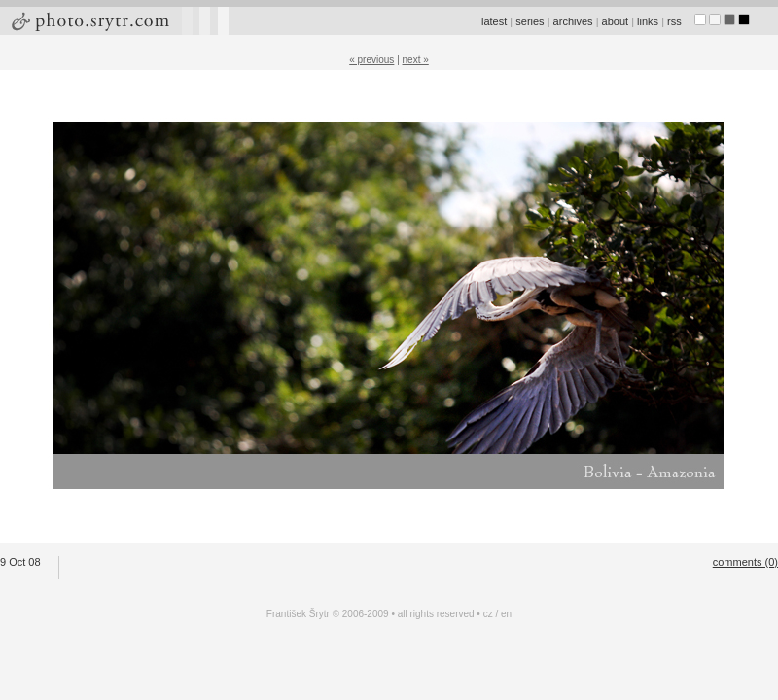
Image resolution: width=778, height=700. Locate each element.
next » (416, 60)
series (530, 21)
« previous (371, 60)
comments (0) (745, 562)
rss (674, 21)
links (648, 21)
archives (573, 21)
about (616, 21)
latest (494, 21)
